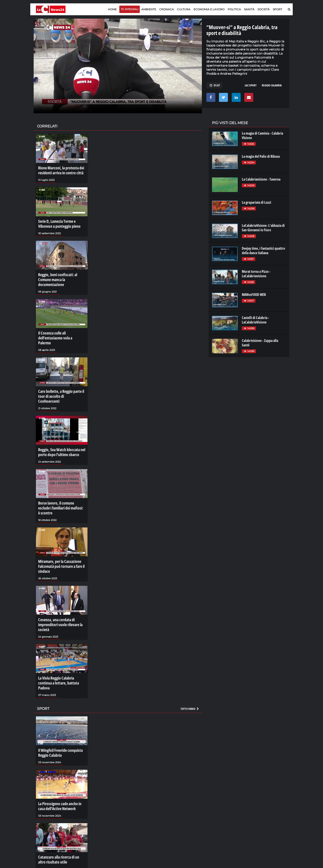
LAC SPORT (251, 85)
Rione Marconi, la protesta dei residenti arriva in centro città (59, 170)
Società (264, 9)
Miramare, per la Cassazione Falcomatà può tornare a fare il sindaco (59, 534)
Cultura (184, 9)
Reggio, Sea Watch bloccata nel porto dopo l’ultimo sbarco (59, 428)
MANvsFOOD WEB (254, 295)
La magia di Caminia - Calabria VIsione (262, 136)
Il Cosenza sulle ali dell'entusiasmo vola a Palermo (60, 325)
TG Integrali (130, 9)
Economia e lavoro (209, 9)
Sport (277, 9)
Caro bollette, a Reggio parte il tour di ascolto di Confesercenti (60, 377)
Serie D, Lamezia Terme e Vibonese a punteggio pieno (57, 222)
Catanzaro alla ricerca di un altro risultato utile (60, 813)
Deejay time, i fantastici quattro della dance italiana (263, 251)
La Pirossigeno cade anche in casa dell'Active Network (61, 761)
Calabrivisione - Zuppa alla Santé (260, 343)
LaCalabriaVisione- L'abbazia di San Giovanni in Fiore (263, 228)
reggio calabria (272, 85)
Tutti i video (190, 666)
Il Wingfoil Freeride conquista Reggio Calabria (58, 710)
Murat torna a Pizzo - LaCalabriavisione (256, 274)
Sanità (249, 9)
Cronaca (167, 9)
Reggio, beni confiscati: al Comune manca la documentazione (62, 273)
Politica (234, 9)
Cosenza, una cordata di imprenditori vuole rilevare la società (59, 590)
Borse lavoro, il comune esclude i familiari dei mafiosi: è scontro (61, 480)
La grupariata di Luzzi (256, 202)
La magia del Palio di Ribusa (261, 156)
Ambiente (149, 9)
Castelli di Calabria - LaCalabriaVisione (255, 320)
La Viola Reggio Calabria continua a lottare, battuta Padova (61, 644)
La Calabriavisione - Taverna (261, 179)
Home (112, 9)
